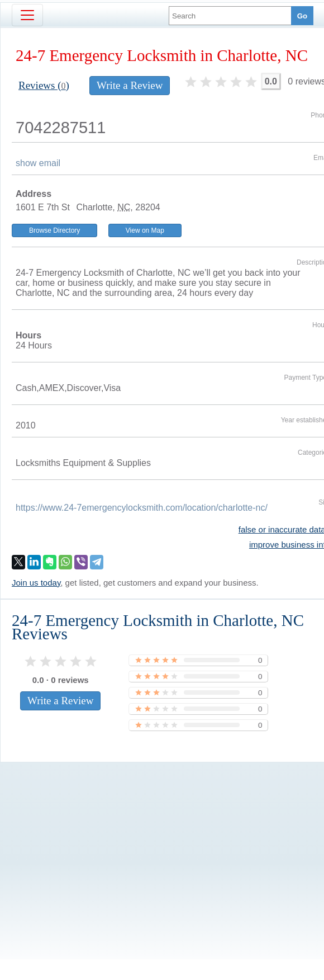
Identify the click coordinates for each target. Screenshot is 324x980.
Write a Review (130, 85)
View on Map (145, 230)
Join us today (36, 583)
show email (38, 163)
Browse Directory (54, 230)
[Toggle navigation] (27, 15)
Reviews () (44, 85)
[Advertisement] (150, 842)
